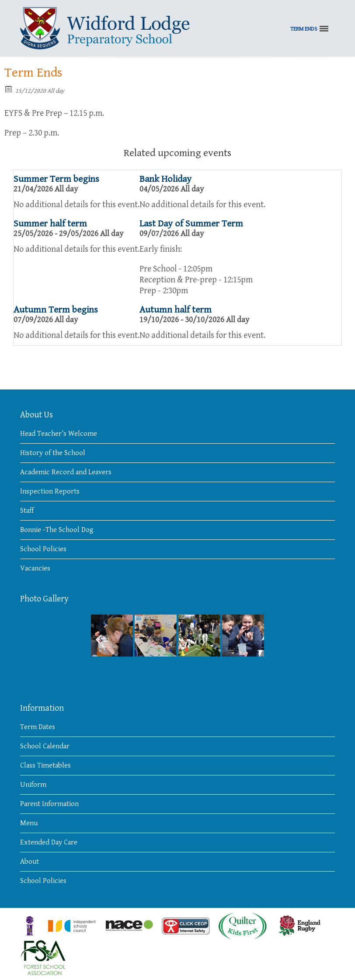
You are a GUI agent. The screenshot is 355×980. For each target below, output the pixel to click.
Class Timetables (45, 765)
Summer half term (50, 224)
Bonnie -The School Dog (57, 530)
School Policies (43, 549)
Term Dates (38, 727)
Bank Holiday (165, 179)
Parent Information (49, 804)
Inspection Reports (50, 491)
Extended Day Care (49, 842)
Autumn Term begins (56, 310)
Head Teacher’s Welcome (59, 434)
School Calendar (45, 746)
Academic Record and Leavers (66, 472)
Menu (29, 823)
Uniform (33, 785)
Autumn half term (176, 310)
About (30, 862)
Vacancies (35, 568)
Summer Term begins (56, 179)
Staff (27, 511)
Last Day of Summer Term (191, 224)
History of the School (53, 453)
